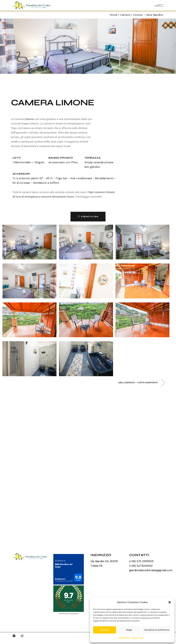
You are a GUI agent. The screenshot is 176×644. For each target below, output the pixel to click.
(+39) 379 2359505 (141, 561)
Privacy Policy (138, 638)
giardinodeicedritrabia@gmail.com (151, 570)
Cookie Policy (124, 638)
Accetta (105, 630)
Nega (129, 630)
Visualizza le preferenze (157, 630)
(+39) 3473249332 (141, 566)
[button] (170, 602)
